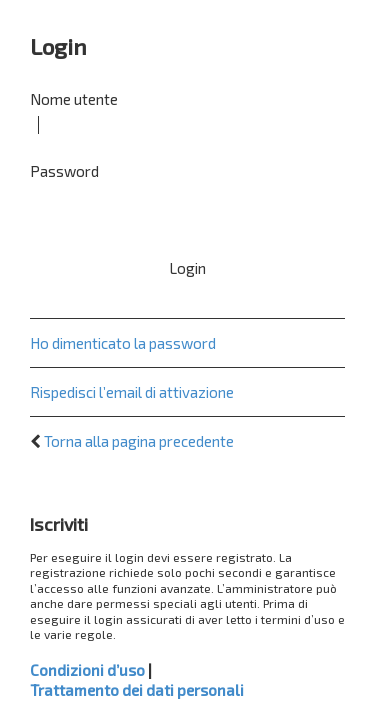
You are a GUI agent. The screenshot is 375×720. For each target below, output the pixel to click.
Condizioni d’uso (87, 670)
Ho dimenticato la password (123, 343)
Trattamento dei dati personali (137, 690)
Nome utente (74, 99)
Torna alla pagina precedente (139, 441)
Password (64, 171)
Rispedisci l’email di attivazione (132, 392)
